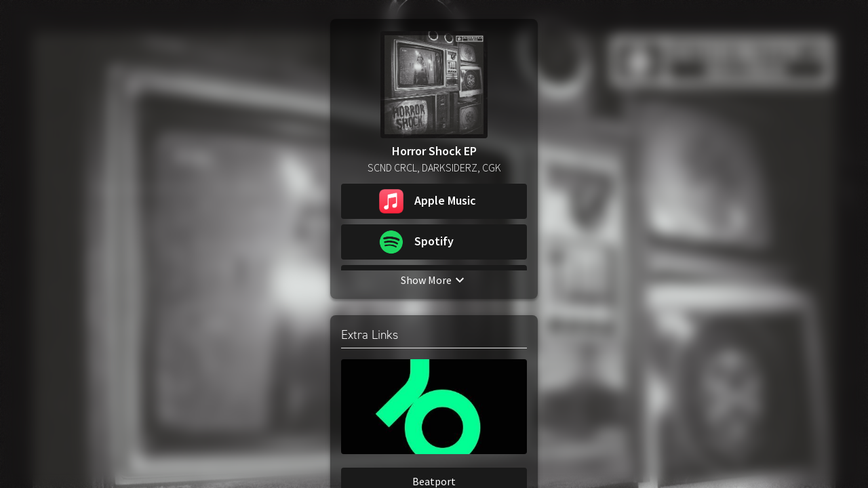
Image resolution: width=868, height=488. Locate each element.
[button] (434, 201)
